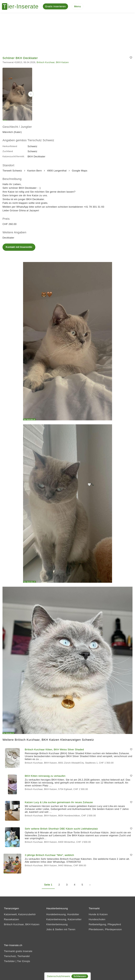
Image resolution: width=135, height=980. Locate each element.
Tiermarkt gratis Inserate (18, 952)
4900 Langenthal (57, 171)
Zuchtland (8, 152)
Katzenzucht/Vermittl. (14, 157)
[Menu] (78, 7)
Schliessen (80, 976)
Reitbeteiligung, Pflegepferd (105, 925)
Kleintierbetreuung (57, 925)
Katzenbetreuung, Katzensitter (64, 920)
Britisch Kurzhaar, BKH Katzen (53, 63)
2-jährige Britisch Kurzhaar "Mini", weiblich (49, 855)
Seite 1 (48, 885)
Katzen (104, 915)
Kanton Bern (35, 171)
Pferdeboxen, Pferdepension (105, 930)
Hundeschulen (97, 920)
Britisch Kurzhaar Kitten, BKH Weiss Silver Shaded (54, 750)
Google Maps (80, 171)
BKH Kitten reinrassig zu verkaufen (45, 776)
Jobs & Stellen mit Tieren (61, 930)
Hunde (93, 915)
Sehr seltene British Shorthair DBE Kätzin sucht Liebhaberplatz (61, 829)
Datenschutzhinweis (59, 976)
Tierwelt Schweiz (12, 171)
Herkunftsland (10, 147)
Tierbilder (9, 962)
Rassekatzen (11, 920)
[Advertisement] (67, 33)
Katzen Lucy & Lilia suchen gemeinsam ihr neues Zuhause (59, 803)
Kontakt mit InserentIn (19, 247)
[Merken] (131, 58)
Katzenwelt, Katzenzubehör (20, 915)
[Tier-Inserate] (22, 7)
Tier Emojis (24, 962)
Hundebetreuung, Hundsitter (63, 915)
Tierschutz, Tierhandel (17, 957)
